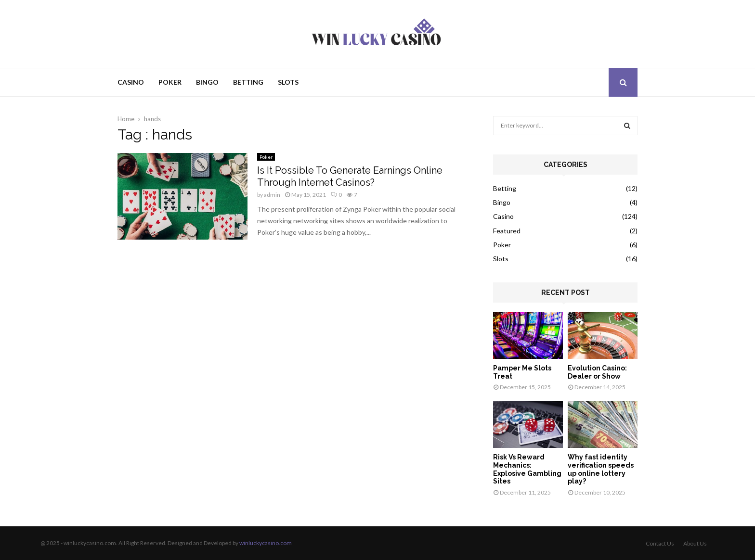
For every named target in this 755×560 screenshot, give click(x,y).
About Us (695, 543)
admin (272, 195)
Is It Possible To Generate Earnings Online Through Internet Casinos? (350, 176)
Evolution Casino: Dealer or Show (597, 372)
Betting (248, 82)
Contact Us (660, 543)
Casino (131, 82)
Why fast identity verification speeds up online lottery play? (601, 469)
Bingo (207, 82)
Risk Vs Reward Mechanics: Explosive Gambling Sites (527, 469)
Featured (507, 231)
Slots (288, 82)
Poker (170, 82)
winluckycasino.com (266, 543)
